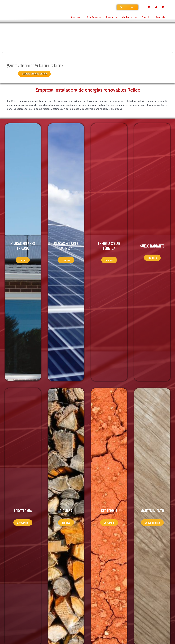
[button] (3, 53)
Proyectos (146, 17)
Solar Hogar (76, 17)
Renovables (111, 17)
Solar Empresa (94, 17)
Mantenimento (129, 17)
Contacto (161, 17)
